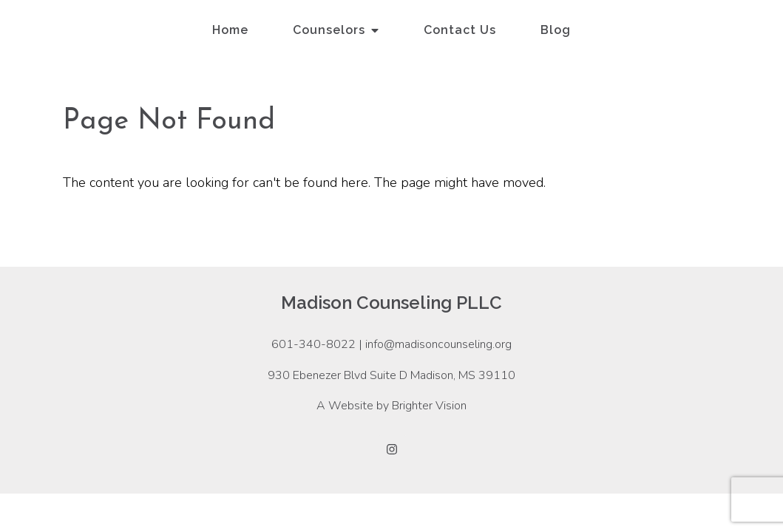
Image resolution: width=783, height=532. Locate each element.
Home (230, 30)
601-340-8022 (313, 344)
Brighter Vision (429, 406)
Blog (556, 30)
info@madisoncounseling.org (438, 344)
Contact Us (460, 30)
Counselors (329, 30)
